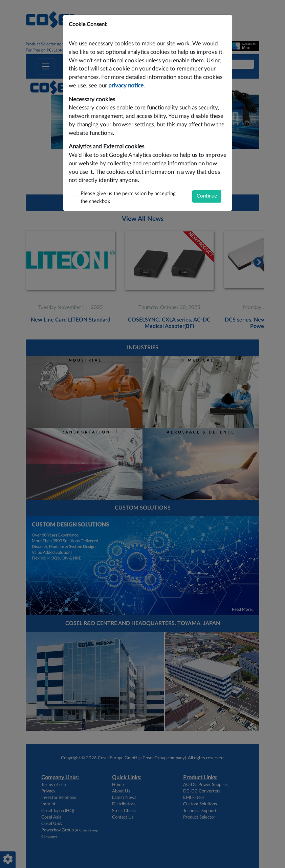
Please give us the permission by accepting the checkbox (128, 198)
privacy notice (126, 86)
